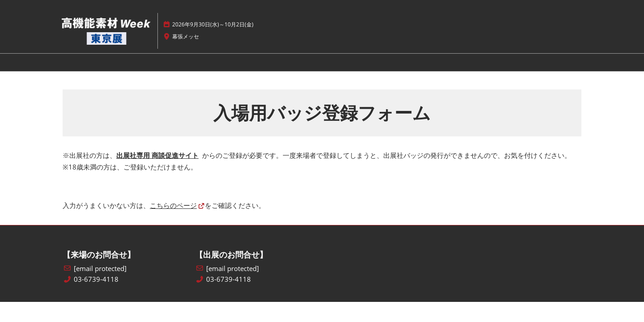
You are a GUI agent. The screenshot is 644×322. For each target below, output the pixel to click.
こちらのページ (173, 205)
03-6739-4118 (96, 279)
